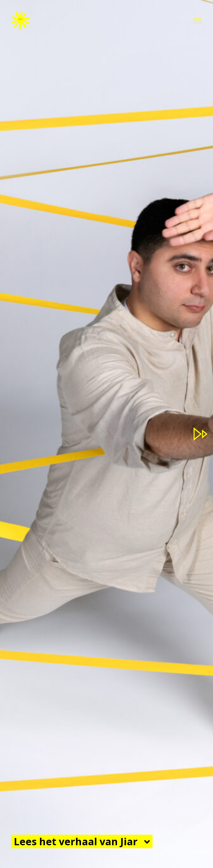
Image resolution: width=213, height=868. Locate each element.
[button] (198, 21)
